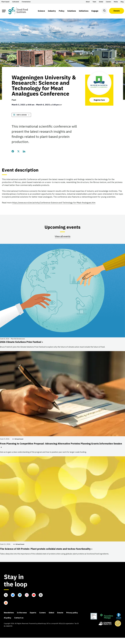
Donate (117, 11)
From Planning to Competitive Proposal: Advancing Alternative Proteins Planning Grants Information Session (61, 445)
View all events (63, 236)
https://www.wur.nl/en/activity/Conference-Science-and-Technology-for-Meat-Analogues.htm (54, 203)
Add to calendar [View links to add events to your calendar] (22, 115)
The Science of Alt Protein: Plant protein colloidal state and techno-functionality (46, 549)
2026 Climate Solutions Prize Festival (21, 342)
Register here (99, 100)
